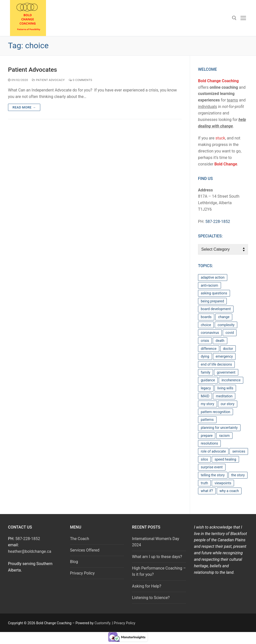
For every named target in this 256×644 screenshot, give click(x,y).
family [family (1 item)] (205, 372)
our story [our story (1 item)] (228, 404)
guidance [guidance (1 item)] (208, 380)
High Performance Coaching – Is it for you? (159, 571)
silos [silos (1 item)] (204, 459)
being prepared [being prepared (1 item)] (212, 301)
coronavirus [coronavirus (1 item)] (210, 333)
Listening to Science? (151, 598)
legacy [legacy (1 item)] (206, 388)
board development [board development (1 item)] (216, 309)
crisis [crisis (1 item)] (205, 341)
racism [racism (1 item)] (224, 436)
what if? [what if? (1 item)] (207, 491)
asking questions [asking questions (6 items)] (214, 293)
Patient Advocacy (48, 80)
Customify (102, 623)
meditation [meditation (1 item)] (224, 396)
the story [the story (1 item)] (238, 475)
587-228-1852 (218, 222)
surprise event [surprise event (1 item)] (212, 467)
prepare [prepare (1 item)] (207, 436)
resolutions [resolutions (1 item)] (209, 443)
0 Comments (80, 80)
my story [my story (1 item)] (207, 404)
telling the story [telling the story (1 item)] (213, 475)
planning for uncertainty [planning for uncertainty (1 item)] (219, 428)
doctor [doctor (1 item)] (228, 349)
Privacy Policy (82, 573)
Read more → (24, 107)
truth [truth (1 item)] (204, 483)
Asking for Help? (147, 586)
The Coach (79, 539)
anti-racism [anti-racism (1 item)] (209, 285)
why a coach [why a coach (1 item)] (229, 491)
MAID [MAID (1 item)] (205, 396)
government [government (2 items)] (226, 372)
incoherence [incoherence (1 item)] (231, 380)
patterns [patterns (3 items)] (207, 420)
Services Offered (85, 550)
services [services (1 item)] (239, 451)
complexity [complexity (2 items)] (226, 325)
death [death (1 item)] (220, 341)
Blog (74, 562)
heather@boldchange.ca (30, 551)
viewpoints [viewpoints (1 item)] (223, 483)
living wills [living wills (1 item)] (225, 388)
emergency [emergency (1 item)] (224, 356)
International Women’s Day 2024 (156, 542)
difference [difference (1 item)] (209, 349)
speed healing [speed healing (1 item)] (225, 459)
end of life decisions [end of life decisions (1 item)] (216, 364)
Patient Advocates (32, 70)
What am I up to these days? (157, 557)
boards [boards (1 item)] (206, 317)
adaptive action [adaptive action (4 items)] (213, 277)
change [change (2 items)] (224, 317)
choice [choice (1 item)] (206, 325)
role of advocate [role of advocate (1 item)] (213, 451)
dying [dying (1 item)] (205, 356)
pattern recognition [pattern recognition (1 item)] (215, 412)
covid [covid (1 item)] (230, 333)
